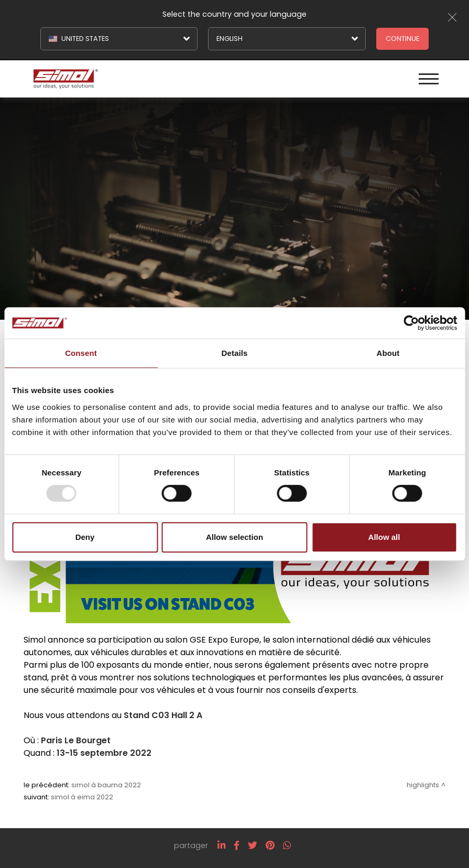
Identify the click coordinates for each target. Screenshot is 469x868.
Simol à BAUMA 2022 (106, 785)
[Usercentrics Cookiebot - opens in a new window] (411, 323)
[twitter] (253, 845)
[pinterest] (270, 845)
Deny (85, 537)
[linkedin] (221, 845)
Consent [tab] (81, 353)
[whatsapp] (287, 845)
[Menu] (429, 79)
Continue (402, 39)
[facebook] (237, 845)
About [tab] (388, 353)
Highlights (423, 785)
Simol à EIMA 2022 (82, 797)
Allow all (384, 537)
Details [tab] (235, 353)
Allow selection (234, 537)
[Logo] (133, 79)
